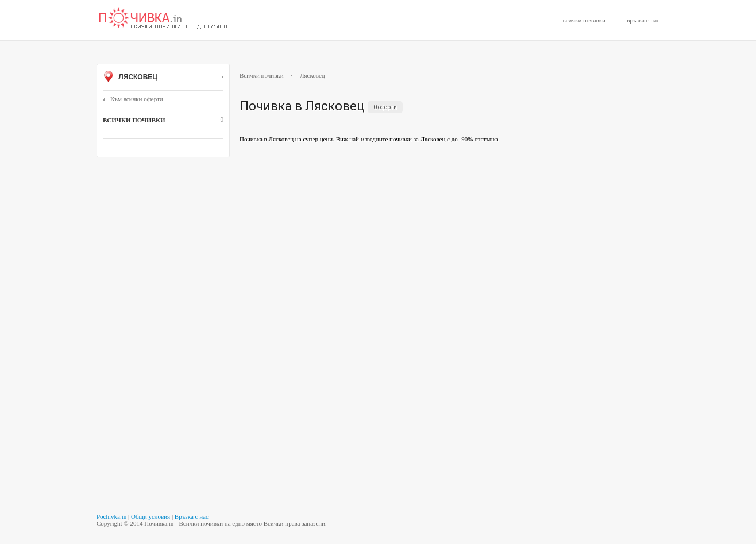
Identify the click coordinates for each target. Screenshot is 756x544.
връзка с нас (643, 20)
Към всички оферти (133, 99)
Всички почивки (262, 75)
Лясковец (163, 78)
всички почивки (584, 20)
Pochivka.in (111, 516)
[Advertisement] (450, 248)
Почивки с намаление (164, 19)
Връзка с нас (192, 516)
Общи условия (151, 516)
